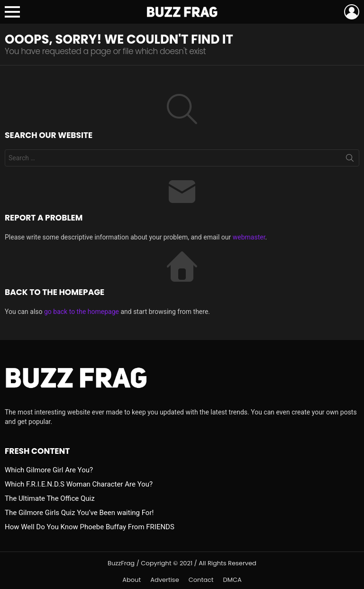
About (132, 580)
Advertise (165, 580)
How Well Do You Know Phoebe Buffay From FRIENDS (90, 527)
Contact (201, 580)
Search (350, 160)
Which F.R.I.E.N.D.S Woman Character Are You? (79, 484)
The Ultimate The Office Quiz (50, 498)
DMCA (232, 580)
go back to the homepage (82, 312)
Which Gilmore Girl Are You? (49, 470)
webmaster (249, 237)
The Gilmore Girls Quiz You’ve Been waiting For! (79, 513)
